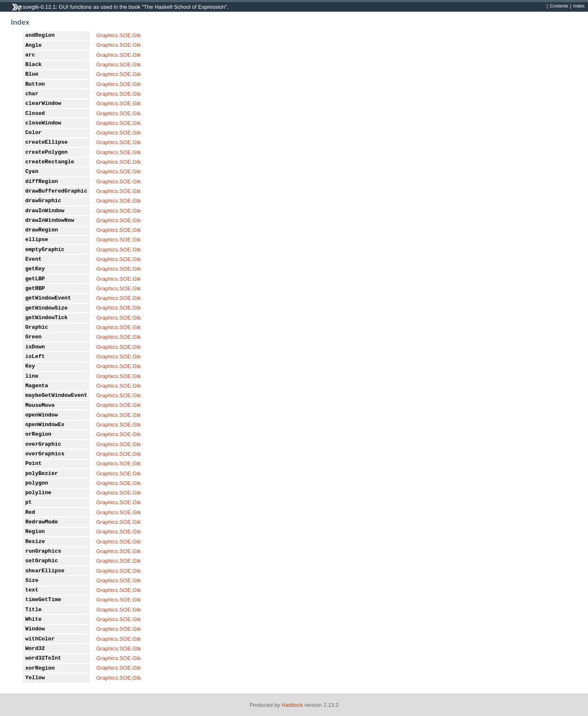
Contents (559, 6)
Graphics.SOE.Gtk (118, 35)
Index (579, 6)
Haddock (292, 705)
